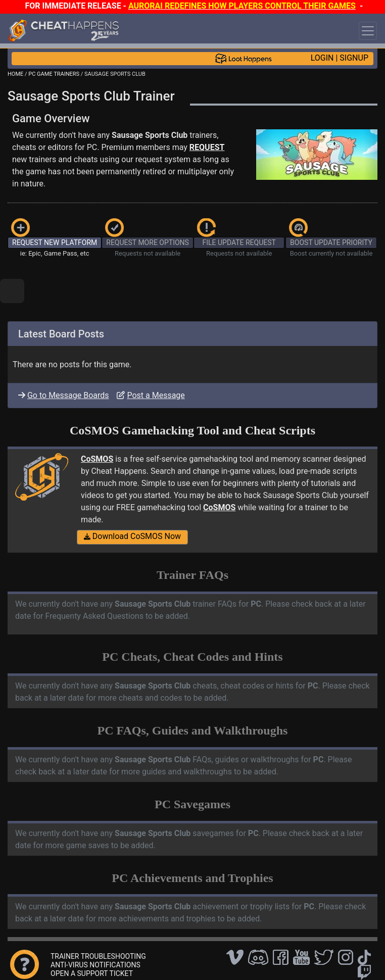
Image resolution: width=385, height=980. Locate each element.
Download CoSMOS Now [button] (132, 536)
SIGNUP (354, 58)
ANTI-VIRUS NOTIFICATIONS (95, 965)
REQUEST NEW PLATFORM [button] (55, 242)
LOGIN (322, 58)
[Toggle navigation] (368, 31)
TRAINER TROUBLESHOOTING (98, 956)
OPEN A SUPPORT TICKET (92, 973)
